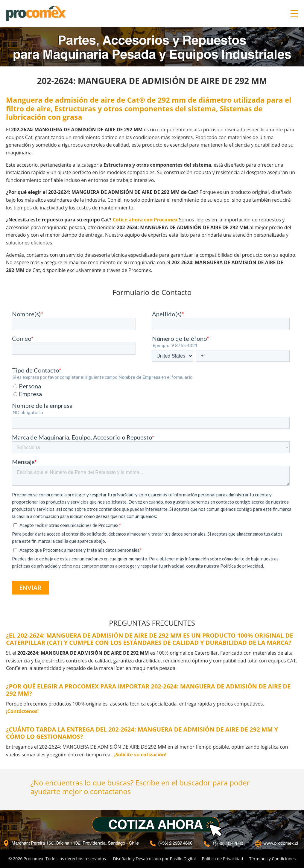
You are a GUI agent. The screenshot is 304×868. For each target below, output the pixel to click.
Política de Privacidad (222, 859)
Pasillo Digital (183, 859)
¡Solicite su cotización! (140, 755)
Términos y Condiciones (272, 859)
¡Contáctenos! (22, 711)
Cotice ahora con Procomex (145, 220)
